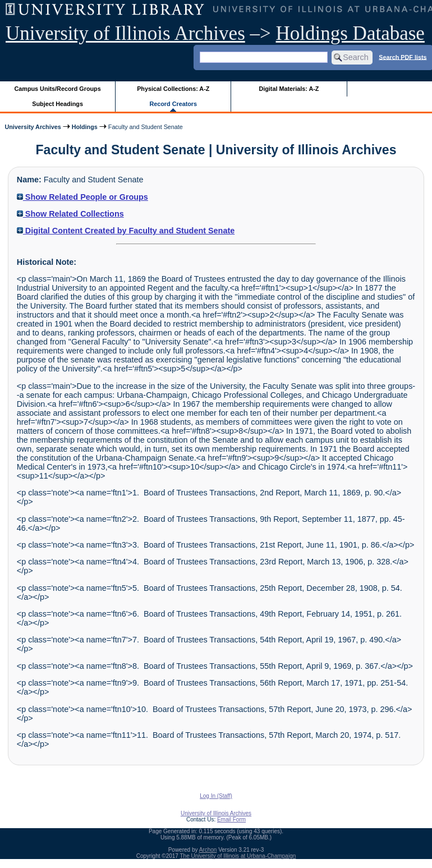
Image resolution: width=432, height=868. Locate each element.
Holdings (85, 127)
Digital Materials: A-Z (289, 89)
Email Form (231, 819)
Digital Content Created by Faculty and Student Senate (126, 231)
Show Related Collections (70, 214)
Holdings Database (350, 33)
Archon (208, 850)
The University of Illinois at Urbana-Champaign (238, 856)
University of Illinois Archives (125, 33)
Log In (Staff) (216, 796)
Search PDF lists (403, 57)
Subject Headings (58, 104)
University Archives (33, 127)
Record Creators (173, 104)
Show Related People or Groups (82, 197)
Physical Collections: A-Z (173, 89)
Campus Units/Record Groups (58, 89)
